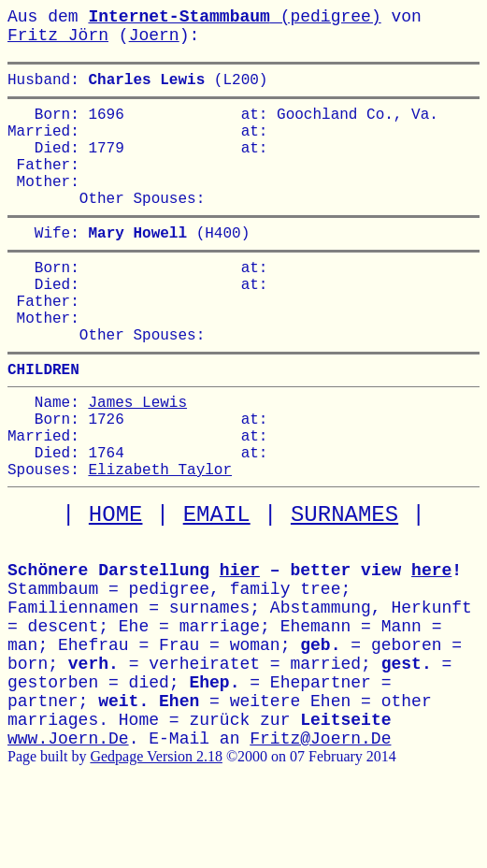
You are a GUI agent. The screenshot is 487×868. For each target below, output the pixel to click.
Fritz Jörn (58, 36)
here (431, 642)
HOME (116, 586)
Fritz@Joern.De (320, 810)
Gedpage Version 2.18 (156, 827)
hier (240, 642)
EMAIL (217, 586)
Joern (154, 36)
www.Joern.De (68, 810)
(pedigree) (234, 17)
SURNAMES (344, 586)
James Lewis (137, 457)
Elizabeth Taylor (160, 540)
